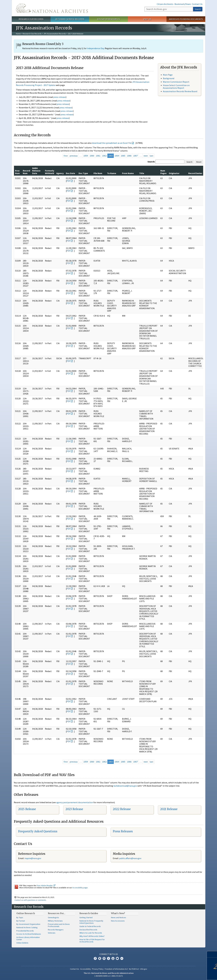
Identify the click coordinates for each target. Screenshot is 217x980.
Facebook (95, 958)
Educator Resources (108, 19)
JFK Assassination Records (55, 34)
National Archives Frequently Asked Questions (91, 922)
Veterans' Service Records (70, 19)
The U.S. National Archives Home (52, 8)
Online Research (26, 913)
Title (142, 173)
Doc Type (83, 173)
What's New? (118, 913)
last (151, 156)
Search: (151, 162)
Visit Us (147, 19)
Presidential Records (25, 931)
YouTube (113, 958)
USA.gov (144, 969)
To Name (112, 173)
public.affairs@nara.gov (130, 858)
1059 (86, 156)
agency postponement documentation (75, 802)
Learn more (194, 975)
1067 (135, 156)
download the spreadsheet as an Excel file (112, 143)
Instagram (104, 958)
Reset (199, 162)
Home (18, 34)
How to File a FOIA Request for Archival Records (92, 941)
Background (169, 78)
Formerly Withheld (50, 172)
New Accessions (118, 921)
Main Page (168, 75)
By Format (21, 921)
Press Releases (123, 831)
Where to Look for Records (91, 933)
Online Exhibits (22, 943)
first (66, 156)
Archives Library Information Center (28, 938)
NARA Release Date (36, 171)
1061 (98, 156)
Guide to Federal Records (90, 926)
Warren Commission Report (176, 82)
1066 (129, 156)
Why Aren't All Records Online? (92, 936)
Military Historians (55, 921)
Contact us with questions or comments (30, 900)
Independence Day (95, 48)
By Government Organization (28, 924)
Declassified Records (88, 930)
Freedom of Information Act (116, 969)
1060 (92, 156)
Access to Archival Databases (29, 934)
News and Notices (119, 917)
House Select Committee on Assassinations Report (176, 87)
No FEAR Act (134, 969)
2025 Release (27, 809)
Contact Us (197, 4)
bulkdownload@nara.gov (125, 786)
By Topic (20, 917)
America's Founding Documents (186, 19)
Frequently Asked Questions (38, 831)
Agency (60, 173)
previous (74, 156)
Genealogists (53, 917)
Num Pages (164, 172)
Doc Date (70, 173)
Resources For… (57, 913)
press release (60, 97)
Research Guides (89, 913)
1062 (104, 156)
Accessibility (86, 969)
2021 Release (169, 809)
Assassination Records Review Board (180, 91)
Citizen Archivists (165, 4)
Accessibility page (80, 888)
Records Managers (56, 930)
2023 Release (74, 809)
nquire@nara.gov (33, 858)
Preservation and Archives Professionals (59, 925)
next (146, 156)
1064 (117, 156)
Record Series (195, 173)
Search (198, 9)
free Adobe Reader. (46, 886)
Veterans (52, 933)
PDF (69, 181)
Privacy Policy (98, 969)
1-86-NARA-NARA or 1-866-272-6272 (109, 976)
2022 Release (122, 809)
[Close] (214, 954)
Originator (174, 173)
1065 (123, 156)
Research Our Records (31, 19)
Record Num (26, 172)
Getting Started (86, 917)
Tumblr (108, 958)
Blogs (117, 958)
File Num (98, 173)
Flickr (122, 958)
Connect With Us (109, 954)
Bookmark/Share (183, 4)
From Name (128, 173)
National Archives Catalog (27, 927)
